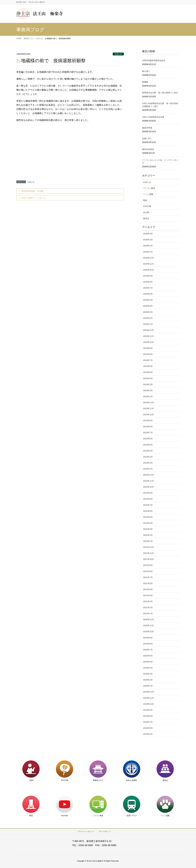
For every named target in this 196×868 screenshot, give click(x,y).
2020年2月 (148, 680)
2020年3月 (148, 674)
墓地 (145, 200)
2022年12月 (148, 475)
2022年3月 (148, 529)
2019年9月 (148, 710)
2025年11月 (148, 264)
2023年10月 (148, 415)
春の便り (146, 71)
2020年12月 (148, 619)
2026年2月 (148, 246)
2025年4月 (148, 306)
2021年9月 (148, 565)
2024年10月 (148, 342)
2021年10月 (148, 559)
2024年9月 (148, 348)
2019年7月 (148, 722)
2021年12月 (148, 547)
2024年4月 (148, 378)
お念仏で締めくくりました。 (34, 198)
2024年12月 (148, 330)
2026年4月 (148, 234)
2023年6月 (148, 439)
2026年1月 (148, 252)
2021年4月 (148, 595)
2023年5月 (148, 445)
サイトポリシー (105, 831)
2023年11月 (148, 409)
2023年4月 (148, 451)
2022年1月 (148, 541)
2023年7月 (148, 433)
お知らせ (118, 54)
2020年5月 (148, 662)
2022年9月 (148, 493)
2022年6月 (148, 511)
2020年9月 (148, 638)
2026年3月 (148, 240)
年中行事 (147, 206)
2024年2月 (148, 390)
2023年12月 (148, 402)
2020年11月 (148, 626)
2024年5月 (148, 372)
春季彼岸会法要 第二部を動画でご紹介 (160, 93)
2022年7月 (148, 505)
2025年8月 (148, 282)
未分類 (146, 212)
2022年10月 (148, 487)
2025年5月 (148, 300)
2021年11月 (148, 553)
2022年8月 (148, 499)
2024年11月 (148, 336)
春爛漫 (145, 82)
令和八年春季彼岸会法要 (153, 117)
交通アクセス (132, 816)
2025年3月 (148, 312)
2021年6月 (148, 583)
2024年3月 (148, 384)
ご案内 (31, 780)
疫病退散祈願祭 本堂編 (32, 191)
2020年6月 (148, 656)
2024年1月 (148, 396)
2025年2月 (148, 318)
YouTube (64, 816)
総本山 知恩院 (132, 780)
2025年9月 (148, 276)
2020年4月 (148, 668)
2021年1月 (148, 613)
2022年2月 (148, 535)
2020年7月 (148, 650)
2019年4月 (148, 734)
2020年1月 (148, 686)
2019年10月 (148, 704)
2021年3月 (148, 601)
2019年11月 (148, 698)
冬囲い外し (147, 139)
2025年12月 (148, 258)
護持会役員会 (148, 149)
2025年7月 (148, 288)
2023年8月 (148, 427)
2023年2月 (148, 463)
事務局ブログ (98, 780)
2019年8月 (148, 716)
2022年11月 (148, 481)
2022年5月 (148, 517)
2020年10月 (148, 632)
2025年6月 (148, 294)
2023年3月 (148, 457)
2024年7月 (148, 360)
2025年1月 (148, 324)
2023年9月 (148, 421)
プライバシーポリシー (86, 831)
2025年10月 (148, 270)
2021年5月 (148, 589)
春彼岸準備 (147, 128)
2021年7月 (148, 577)
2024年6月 (148, 366)
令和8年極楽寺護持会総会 (154, 60)
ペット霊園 (148, 194)
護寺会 (146, 218)
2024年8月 (148, 354)
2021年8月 (148, 571)
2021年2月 (148, 607)
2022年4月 (148, 523)
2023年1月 (148, 469)
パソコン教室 (149, 188)
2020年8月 (148, 644)
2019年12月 (148, 692)
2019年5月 (148, 728)
